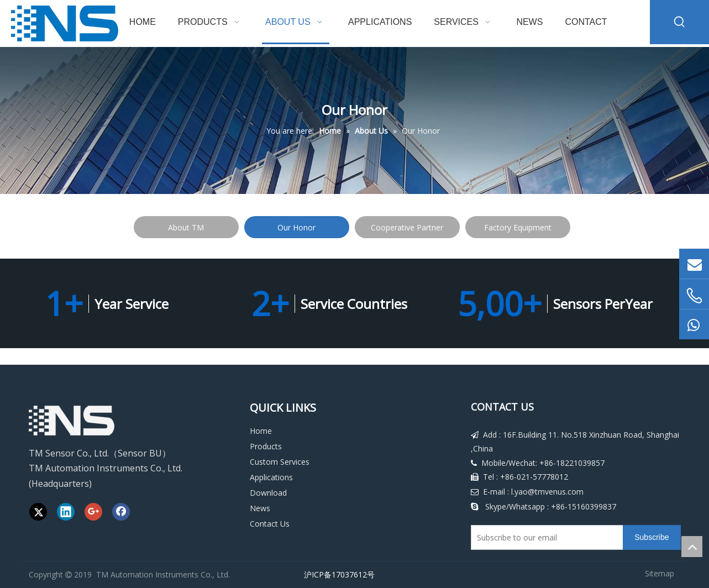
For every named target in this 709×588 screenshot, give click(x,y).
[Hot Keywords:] (680, 22)
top (692, 547)
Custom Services (280, 462)
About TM (186, 227)
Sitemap (660, 573)
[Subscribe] (652, 537)
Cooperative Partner (407, 227)
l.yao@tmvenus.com (547, 492)
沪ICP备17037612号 (337, 574)
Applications (271, 477)
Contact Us (270, 524)
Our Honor (296, 227)
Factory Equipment (518, 227)
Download (268, 493)
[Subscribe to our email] (545, 537)
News (260, 508)
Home (261, 431)
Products (266, 446)
